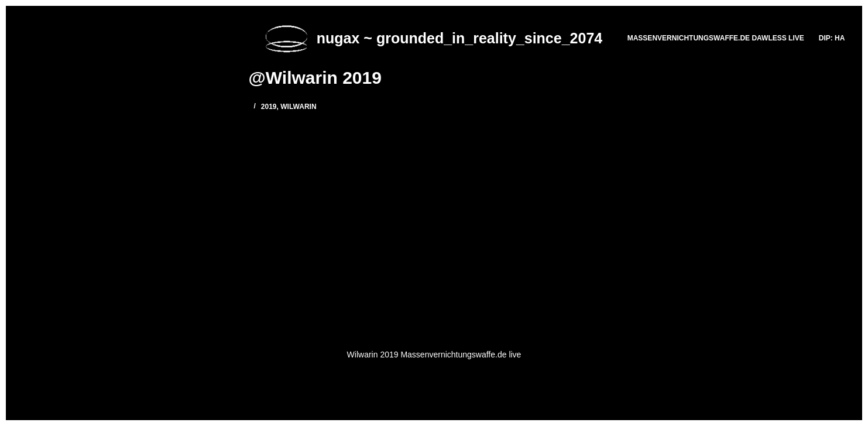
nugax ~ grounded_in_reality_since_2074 (459, 38)
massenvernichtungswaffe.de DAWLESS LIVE (716, 38)
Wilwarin (298, 107)
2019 (269, 107)
